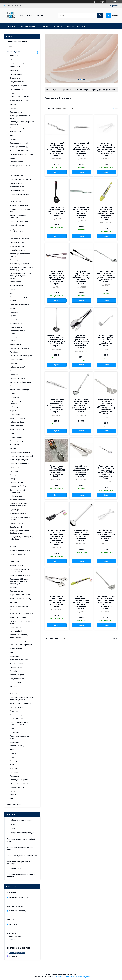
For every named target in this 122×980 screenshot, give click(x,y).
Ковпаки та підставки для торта (20, 210)
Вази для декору (17, 467)
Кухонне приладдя (93, 90)
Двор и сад (15, 749)
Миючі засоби (15, 132)
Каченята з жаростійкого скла (22, 614)
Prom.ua (73, 974)
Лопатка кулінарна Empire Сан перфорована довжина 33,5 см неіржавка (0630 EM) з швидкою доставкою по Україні (106, 407)
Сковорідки (15, 761)
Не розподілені (16, 631)
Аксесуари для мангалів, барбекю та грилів (20, 532)
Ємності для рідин (17, 441)
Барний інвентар (16, 235)
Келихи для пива (17, 426)
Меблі (12, 93)
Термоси (13, 386)
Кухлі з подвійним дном (19, 460)
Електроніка (15, 732)
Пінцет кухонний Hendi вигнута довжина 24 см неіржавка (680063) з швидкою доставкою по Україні (56, 406)
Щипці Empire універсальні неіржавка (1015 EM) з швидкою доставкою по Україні (81, 471)
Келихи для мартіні (17, 430)
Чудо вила (14, 471)
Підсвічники (15, 397)
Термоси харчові (17, 591)
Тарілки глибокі (16, 323)
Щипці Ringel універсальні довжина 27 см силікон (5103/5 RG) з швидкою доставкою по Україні (106, 213)
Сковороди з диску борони (21, 715)
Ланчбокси (14, 352)
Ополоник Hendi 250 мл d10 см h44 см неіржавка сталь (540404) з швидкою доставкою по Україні (56, 341)
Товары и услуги (27, 26)
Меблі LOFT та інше (18, 617)
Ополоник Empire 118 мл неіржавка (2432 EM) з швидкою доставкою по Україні (106, 341)
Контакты (57, 26)
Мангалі (13, 765)
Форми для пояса (17, 359)
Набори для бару (17, 422)
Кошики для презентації (19, 206)
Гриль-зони (14, 562)
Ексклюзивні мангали (18, 175)
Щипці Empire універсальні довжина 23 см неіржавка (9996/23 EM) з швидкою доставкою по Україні (81, 342)
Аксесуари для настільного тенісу (21, 117)
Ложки (12, 393)
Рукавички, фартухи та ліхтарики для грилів (19, 505)
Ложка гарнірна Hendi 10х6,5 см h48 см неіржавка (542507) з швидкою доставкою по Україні (106, 277)
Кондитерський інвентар (19, 194)
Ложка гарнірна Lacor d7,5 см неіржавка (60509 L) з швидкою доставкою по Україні (81, 535)
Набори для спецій (17, 367)
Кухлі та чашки (16, 327)
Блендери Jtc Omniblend (20, 239)
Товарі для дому (17, 648)
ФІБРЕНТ (14, 293)
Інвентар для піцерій (18, 198)
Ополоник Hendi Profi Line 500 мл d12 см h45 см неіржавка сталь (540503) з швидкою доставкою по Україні (81, 406)
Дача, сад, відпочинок (19, 660)
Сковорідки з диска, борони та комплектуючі (22, 123)
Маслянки (14, 371)
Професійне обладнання (20, 464)
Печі (12, 59)
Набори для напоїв (18, 407)
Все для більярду (17, 63)
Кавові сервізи (16, 344)
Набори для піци (17, 482)
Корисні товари (16, 282)
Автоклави (14, 55)
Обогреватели (16, 627)
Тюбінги (13, 104)
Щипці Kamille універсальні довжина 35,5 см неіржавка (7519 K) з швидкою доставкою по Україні (56, 278)
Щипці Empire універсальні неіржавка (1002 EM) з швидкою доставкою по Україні (56, 601)
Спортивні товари (17, 162)
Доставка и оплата (76, 26)
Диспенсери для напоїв (19, 260)
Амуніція (13, 671)
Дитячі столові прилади (19, 390)
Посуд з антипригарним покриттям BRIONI (19, 723)
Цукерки (13, 316)
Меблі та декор (16, 496)
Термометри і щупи (17, 112)
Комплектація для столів (20, 150)
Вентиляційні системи (18, 543)
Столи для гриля (17, 475)
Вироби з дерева (17, 707)
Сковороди (15, 686)
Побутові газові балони (19, 86)
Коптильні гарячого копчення (21, 179)
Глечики (13, 341)
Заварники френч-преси (19, 304)
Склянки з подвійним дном (20, 382)
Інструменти (15, 656)
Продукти (14, 479)
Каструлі (13, 694)
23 (114, 638)
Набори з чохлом (17, 787)
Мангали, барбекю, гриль (20, 550)
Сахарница (15, 375)
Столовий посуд (16, 719)
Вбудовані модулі (17, 523)
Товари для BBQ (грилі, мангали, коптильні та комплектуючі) (19, 581)
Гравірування (15, 776)
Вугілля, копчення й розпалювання (18, 491)
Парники (13, 108)
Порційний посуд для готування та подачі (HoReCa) (23, 699)
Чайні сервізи (15, 337)
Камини (13, 547)
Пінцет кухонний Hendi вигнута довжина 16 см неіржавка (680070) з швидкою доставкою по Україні (81, 149)
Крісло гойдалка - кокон (20, 101)
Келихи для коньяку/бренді (21, 599)
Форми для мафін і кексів (20, 595)
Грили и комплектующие (17, 41)
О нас (45, 26)
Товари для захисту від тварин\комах (19, 636)
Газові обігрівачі (16, 89)
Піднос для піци (16, 682)
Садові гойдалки (17, 74)
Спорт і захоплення (18, 667)
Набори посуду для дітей (20, 452)
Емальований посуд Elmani (21, 703)
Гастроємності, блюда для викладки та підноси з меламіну (20, 276)
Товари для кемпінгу (18, 513)
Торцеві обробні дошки (19, 128)
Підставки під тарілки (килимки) (18, 402)
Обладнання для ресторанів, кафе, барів (21, 538)
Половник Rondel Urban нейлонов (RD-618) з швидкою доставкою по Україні (56, 211)
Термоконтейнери (17, 246)
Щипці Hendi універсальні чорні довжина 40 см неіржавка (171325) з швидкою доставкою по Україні (81, 278)
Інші (12, 652)
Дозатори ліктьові (17, 187)
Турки (12, 610)
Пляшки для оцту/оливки (20, 348)
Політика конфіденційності (81, 977)
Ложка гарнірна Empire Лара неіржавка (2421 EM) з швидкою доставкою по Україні (56, 471)
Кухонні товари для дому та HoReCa (68, 90)
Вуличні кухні (15, 510)
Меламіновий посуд (18, 250)
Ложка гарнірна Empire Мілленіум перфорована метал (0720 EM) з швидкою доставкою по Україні (106, 472)
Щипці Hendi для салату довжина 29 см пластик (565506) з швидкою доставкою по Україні (106, 535)
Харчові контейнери (18, 418)
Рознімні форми (16, 437)
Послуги (13, 289)
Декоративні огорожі (18, 500)
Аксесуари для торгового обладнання (20, 167)
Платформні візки (17, 190)
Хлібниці (13, 602)
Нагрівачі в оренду (17, 554)
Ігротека (13, 158)
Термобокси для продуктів (21, 297)
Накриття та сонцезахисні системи (20, 518)
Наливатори (15, 558)
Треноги (13, 301)
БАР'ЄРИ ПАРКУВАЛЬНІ (19, 97)
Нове (12, 728)
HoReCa (13, 139)
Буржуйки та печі (17, 791)
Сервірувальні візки (18, 243)
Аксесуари (14, 711)
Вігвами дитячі (16, 78)
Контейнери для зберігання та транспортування (22, 269)
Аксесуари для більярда (20, 147)
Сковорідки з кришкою (19, 783)
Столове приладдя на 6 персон (19, 332)
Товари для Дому (17, 746)
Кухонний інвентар (17, 225)
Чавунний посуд (16, 183)
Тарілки (13, 308)
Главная (11, 26)
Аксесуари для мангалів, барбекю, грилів (20, 570)
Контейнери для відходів (20, 264)
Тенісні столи (15, 67)
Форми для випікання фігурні (21, 456)
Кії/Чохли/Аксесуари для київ (21, 154)
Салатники (14, 319)
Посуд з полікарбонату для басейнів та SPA (21, 230)
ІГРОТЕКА (14, 71)
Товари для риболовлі (19, 143)
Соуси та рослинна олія (19, 606)
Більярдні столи (16, 286)
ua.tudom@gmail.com (17, 953)
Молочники (14, 445)
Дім (11, 135)
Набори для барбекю (18, 486)
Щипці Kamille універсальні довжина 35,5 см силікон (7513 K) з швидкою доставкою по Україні (81, 602)
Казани (13, 690)
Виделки (13, 363)
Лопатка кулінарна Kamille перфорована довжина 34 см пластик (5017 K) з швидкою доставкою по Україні (56, 537)
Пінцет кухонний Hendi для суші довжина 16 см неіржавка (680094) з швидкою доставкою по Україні (56, 149)
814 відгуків (101, 2)
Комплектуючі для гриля (20, 641)
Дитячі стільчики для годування (18, 216)
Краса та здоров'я (17, 664)
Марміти (13, 411)
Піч (11, 172)
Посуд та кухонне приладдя (21, 645)
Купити (57, 172)
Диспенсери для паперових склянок (21, 255)
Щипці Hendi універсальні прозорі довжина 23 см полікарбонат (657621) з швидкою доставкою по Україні (106, 149)
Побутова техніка (17, 82)
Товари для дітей (17, 675)
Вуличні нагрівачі (17, 565)
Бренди (13, 753)
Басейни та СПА (16, 527)
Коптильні (14, 768)
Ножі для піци (15, 202)
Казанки (13, 795)
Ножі (12, 433)
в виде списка (116, 109)
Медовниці (14, 587)
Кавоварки (14, 312)
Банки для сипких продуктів (21, 356)
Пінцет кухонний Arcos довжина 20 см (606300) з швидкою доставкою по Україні (81, 212)
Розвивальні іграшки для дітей (20, 737)
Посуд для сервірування (20, 221)
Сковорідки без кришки (19, 780)
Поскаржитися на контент (61, 977)
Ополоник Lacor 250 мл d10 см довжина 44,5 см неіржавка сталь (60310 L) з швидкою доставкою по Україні (106, 602)
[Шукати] (100, 16)
